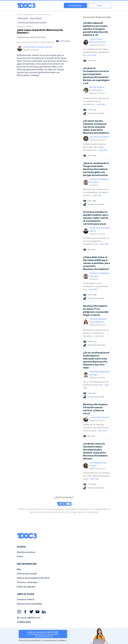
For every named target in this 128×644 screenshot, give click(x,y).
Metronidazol (36, 18)
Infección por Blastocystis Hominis (32, 23)
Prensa (20, 557)
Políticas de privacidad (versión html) (33, 578)
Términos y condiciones (27, 582)
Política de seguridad (26, 587)
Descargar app (75, 6)
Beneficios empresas (26, 552)
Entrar (100, 6)
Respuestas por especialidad (29, 604)
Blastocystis (23, 18)
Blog (19, 569)
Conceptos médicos (26, 600)
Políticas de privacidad (27, 574)
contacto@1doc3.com (29, 618)
